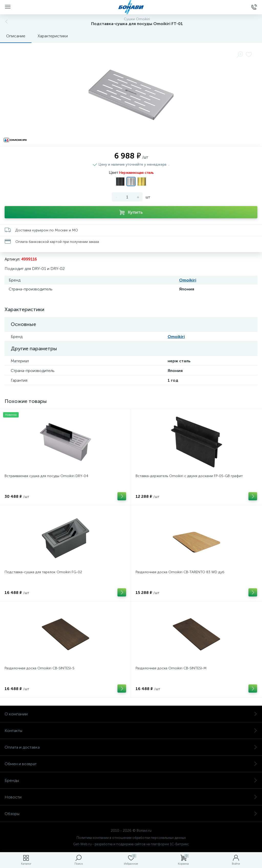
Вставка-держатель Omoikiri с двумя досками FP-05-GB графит (189, 476)
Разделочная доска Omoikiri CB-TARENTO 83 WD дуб (180, 572)
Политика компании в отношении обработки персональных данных (131, 838)
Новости (131, 797)
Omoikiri (188, 280)
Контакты (131, 731)
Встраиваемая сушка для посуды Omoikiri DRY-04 (46, 476)
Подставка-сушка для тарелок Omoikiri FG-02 (43, 572)
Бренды (131, 780)
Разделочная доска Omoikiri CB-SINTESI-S (40, 668)
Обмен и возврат (131, 764)
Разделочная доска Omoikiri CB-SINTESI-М (171, 668)
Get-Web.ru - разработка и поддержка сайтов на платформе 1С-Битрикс (131, 844)
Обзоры (131, 814)
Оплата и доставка (131, 747)
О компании (131, 714)
